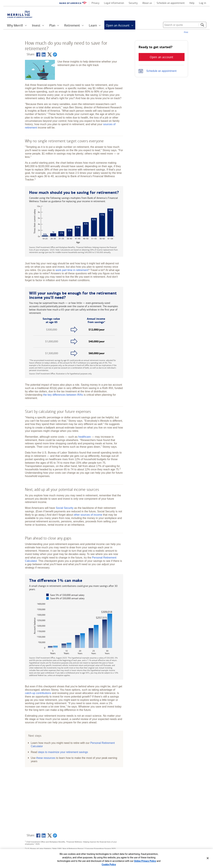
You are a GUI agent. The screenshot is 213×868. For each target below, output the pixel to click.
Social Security (65, 508)
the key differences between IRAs (63, 395)
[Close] (208, 858)
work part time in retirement (72, 270)
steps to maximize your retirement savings (63, 752)
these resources (46, 758)
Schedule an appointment (161, 71)
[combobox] (185, 25)
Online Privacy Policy (145, 861)
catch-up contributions (38, 693)
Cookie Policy (109, 864)
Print (186, 32)
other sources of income (88, 515)
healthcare (84, 437)
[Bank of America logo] (73, 3)
